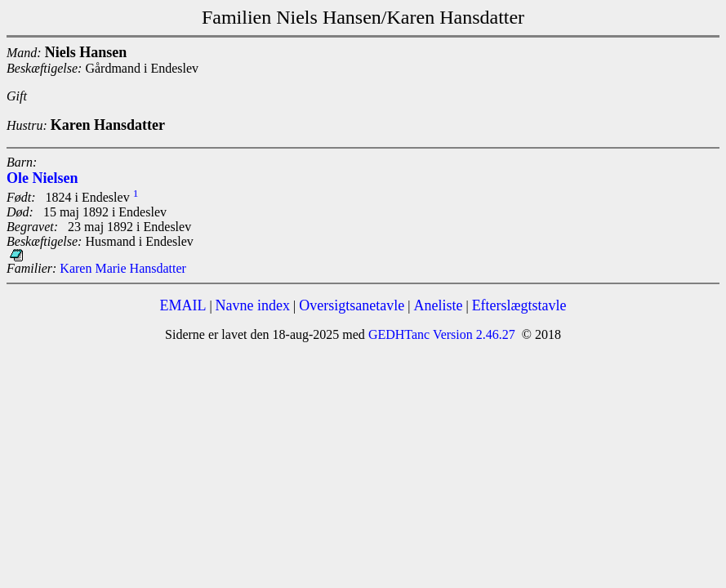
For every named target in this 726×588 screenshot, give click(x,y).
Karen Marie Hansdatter (123, 268)
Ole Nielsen (42, 178)
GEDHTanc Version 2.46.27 (440, 334)
